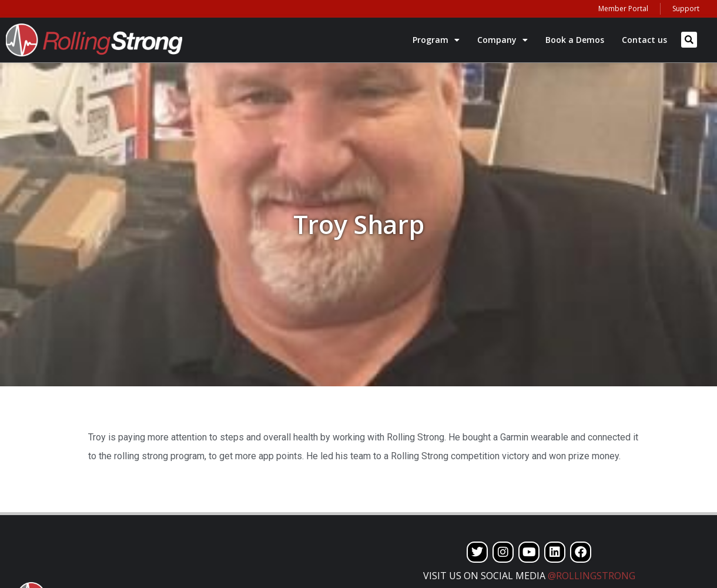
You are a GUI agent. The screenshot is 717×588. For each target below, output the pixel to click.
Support (686, 9)
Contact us (644, 40)
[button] (689, 40)
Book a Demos (575, 40)
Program (436, 40)
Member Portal (623, 9)
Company (502, 40)
